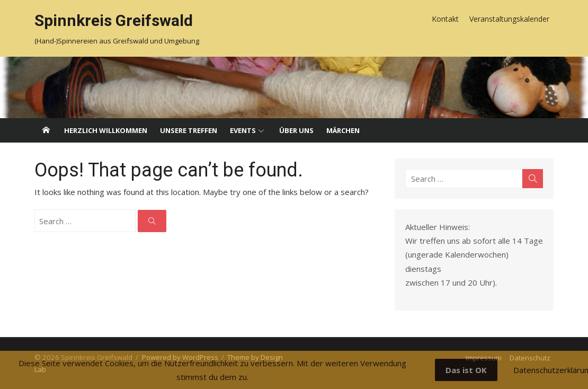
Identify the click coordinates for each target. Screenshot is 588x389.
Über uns (296, 130)
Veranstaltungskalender (509, 19)
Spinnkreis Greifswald (114, 20)
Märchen (343, 130)
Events (243, 130)
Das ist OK (466, 370)
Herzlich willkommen (106, 130)
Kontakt (445, 19)
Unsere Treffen (189, 130)
